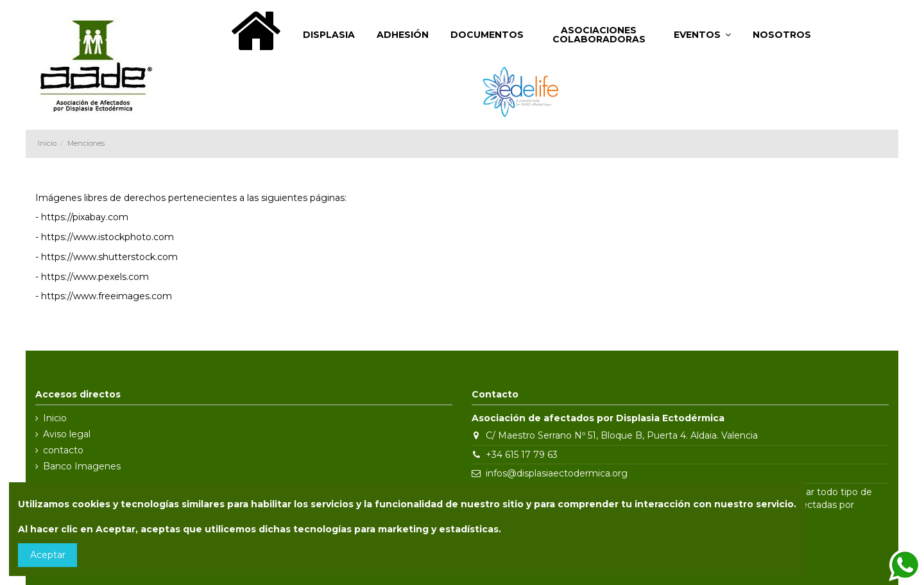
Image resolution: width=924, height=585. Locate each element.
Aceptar (48, 555)
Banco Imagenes (82, 466)
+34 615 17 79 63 (522, 455)
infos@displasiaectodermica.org (557, 473)
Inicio (55, 418)
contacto (63, 450)
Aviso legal (67, 434)
